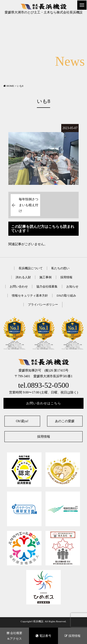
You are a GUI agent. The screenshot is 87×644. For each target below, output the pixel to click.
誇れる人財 (23, 277)
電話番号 (43, 636)
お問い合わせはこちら (44, 403)
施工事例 (45, 277)
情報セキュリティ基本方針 (30, 296)
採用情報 (66, 277)
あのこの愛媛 (65, 421)
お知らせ (72, 286)
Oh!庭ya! (22, 421)
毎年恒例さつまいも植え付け (29, 205)
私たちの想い (60, 268)
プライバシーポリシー (43, 305)
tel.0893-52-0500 (43, 385)
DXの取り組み (66, 296)
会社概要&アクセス (14, 636)
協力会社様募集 (47, 286)
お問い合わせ (19, 286)
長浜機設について (31, 268)
